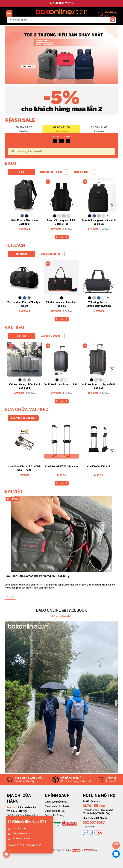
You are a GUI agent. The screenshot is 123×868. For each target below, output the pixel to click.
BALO (11, 163)
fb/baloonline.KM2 (61, 617)
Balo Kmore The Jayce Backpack (25, 222)
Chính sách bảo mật (56, 802)
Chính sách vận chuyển (57, 807)
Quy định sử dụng (55, 816)
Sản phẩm (111, 16)
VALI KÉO (15, 328)
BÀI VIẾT (14, 492)
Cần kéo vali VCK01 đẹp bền (61, 467)
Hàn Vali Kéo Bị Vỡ (22, 833)
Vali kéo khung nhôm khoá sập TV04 (25, 386)
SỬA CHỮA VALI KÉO (27, 410)
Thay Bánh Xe (20, 829)
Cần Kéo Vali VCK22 (99, 467)
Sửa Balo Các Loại (22, 839)
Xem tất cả (62, 237)
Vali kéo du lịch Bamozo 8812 (61, 385)
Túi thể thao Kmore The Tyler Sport (24, 304)
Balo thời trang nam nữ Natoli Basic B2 (99, 222)
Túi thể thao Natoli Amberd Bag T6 (62, 304)
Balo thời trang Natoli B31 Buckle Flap (61, 222)
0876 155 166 (94, 806)
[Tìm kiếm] (113, 20)
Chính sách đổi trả (55, 811)
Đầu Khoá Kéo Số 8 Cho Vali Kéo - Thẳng (24, 469)
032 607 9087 (94, 823)
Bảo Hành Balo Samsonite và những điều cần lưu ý (37, 576)
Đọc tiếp (10, 598)
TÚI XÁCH (15, 245)
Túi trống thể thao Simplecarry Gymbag (99, 304)
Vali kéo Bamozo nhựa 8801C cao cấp (99, 386)
